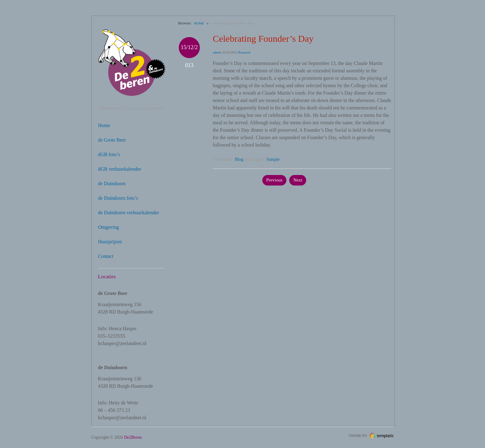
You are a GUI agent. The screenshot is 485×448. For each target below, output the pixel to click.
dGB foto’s (109, 154)
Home (104, 125)
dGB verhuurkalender (120, 169)
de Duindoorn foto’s (118, 198)
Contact (106, 256)
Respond (245, 52)
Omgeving (109, 227)
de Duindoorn (112, 183)
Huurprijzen (110, 242)
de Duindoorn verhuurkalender (129, 213)
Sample (273, 159)
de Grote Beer (112, 140)
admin (217, 52)
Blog (239, 159)
